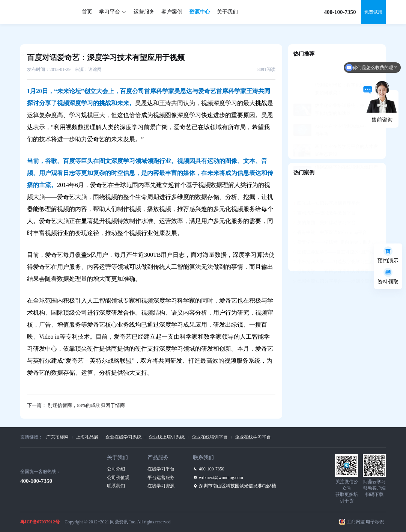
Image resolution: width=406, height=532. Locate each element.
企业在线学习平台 (253, 437)
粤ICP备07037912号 (40, 522)
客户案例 (172, 12)
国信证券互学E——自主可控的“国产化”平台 (337, 234)
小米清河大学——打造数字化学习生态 (334, 243)
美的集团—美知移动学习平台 (325, 204)
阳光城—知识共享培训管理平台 (327, 185)
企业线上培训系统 (167, 437)
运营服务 (144, 12)
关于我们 (227, 12)
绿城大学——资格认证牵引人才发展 (331, 253)
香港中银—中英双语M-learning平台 (330, 214)
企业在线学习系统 (123, 437)
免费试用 (373, 12)
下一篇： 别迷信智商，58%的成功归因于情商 (76, 405)
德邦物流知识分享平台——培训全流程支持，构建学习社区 (337, 263)
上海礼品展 (87, 437)
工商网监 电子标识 (365, 522)
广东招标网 (57, 437)
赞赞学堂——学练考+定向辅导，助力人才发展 (337, 224)
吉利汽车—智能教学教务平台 (325, 194)
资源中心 (200, 12)
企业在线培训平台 (210, 437)
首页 (87, 12)
